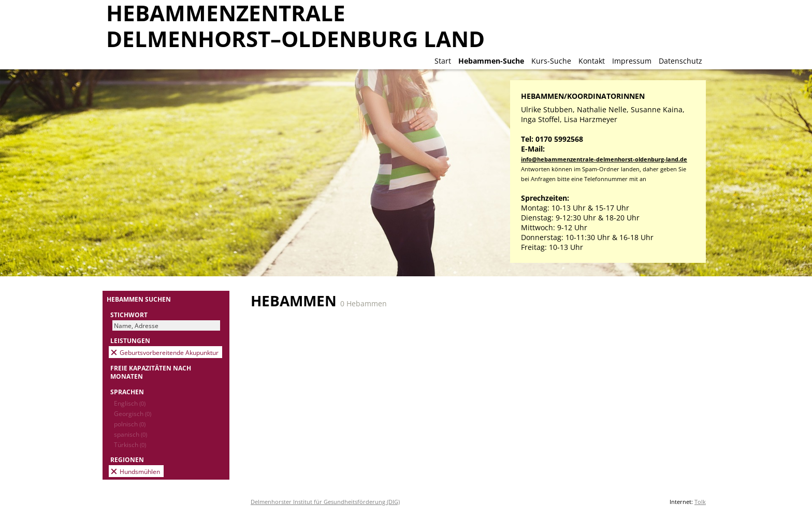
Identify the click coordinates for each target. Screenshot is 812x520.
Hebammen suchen (139, 299)
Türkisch (130, 444)
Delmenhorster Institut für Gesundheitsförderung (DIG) (325, 502)
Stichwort (129, 315)
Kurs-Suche (551, 61)
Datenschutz (680, 61)
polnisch (130, 424)
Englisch (130, 403)
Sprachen (127, 392)
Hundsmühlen (140, 471)
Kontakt (592, 61)
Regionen (127, 459)
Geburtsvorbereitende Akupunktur (169, 352)
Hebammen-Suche (491, 61)
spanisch (130, 434)
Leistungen (130, 340)
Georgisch (133, 413)
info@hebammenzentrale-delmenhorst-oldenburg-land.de (604, 159)
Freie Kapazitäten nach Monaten (151, 372)
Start (443, 61)
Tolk (700, 502)
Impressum (632, 61)
